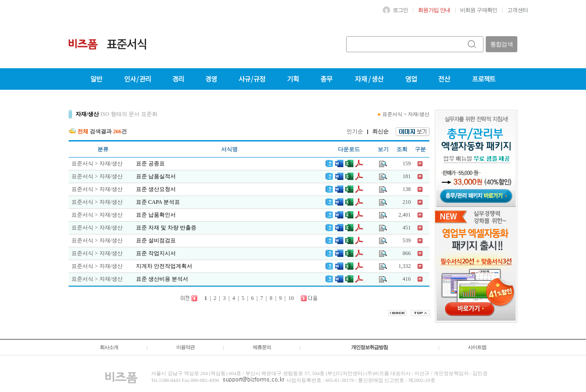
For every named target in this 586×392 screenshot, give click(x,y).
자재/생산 (419, 114)
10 (291, 298)
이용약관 (185, 347)
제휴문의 (262, 347)
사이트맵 (477, 347)
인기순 (355, 131)
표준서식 (392, 114)
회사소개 (109, 347)
